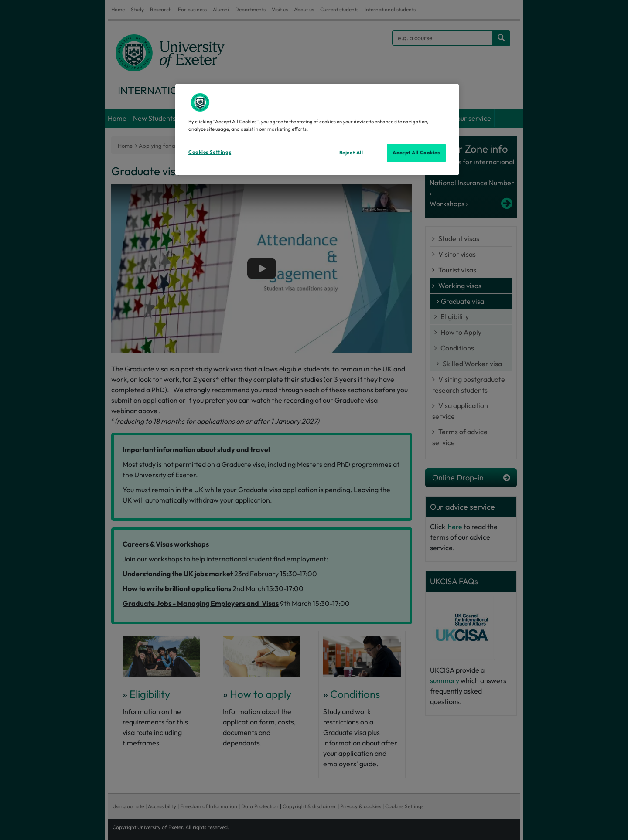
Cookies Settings (210, 152)
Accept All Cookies (416, 153)
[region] (317, 129)
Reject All (351, 153)
